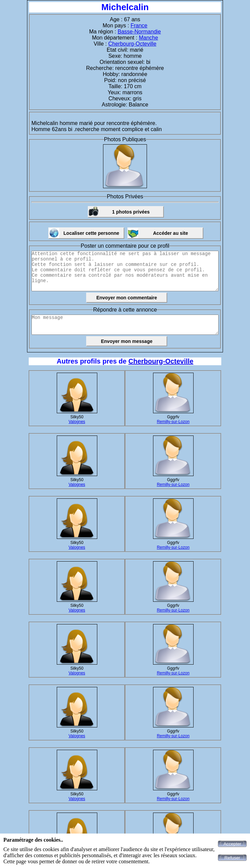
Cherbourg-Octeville (132, 44)
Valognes (77, 422)
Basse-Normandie (139, 32)
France (139, 26)
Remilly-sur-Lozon (173, 422)
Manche (148, 38)
